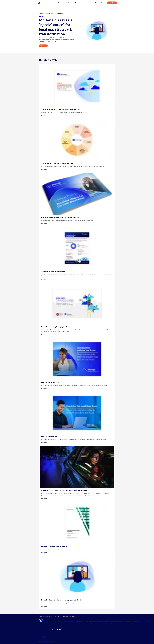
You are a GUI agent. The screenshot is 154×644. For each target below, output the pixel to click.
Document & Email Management (56, 622)
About (76, 3)
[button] (96, 31)
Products (52, 3)
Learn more (45, 116)
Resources (71, 3)
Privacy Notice (42, 637)
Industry (92, 621)
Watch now (43, 46)
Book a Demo (112, 3)
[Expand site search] (96, 3)
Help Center (102, 3)
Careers (128, 621)
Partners (80, 621)
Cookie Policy (42, 639)
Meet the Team (118, 621)
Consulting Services (69, 621)
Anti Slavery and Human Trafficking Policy (47, 641)
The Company (107, 621)
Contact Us (140, 621)
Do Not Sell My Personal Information (46, 640)
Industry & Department (61, 3)
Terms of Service (42, 636)
